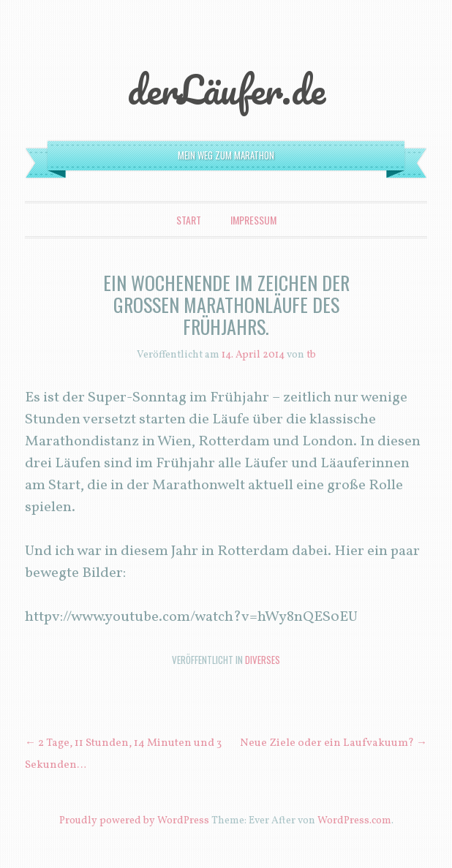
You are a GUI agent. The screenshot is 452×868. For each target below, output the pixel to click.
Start (189, 220)
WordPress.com (354, 821)
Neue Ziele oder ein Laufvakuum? (334, 743)
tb (311, 355)
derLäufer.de (226, 89)
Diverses (263, 660)
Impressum (253, 220)
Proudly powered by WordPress (134, 821)
